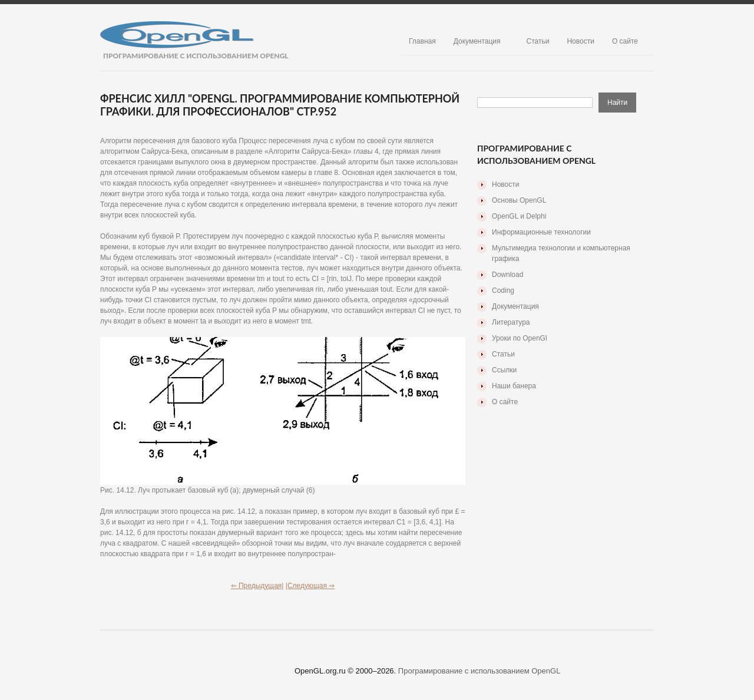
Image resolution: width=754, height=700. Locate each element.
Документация (477, 41)
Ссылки (504, 370)
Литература (511, 322)
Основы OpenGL (519, 200)
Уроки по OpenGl (520, 338)
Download (507, 275)
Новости (580, 41)
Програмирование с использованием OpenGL (479, 671)
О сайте (625, 41)
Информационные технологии (541, 232)
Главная (422, 41)
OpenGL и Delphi (519, 216)
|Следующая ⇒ (310, 586)
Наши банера (514, 386)
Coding (503, 290)
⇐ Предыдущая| (257, 586)
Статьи (538, 41)
